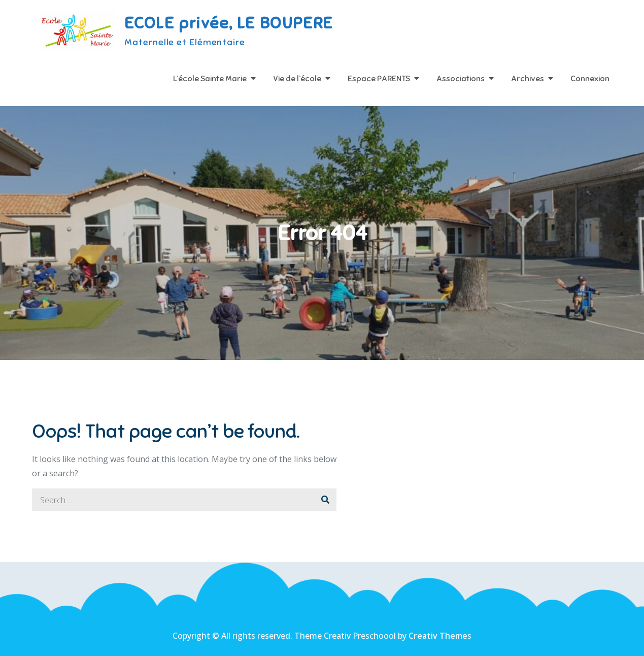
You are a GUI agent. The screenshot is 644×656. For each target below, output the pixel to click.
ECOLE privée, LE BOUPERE (228, 23)
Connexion (590, 79)
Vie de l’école (297, 79)
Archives (528, 79)
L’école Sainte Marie (210, 79)
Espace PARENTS (379, 79)
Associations (461, 79)
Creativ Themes (440, 636)
